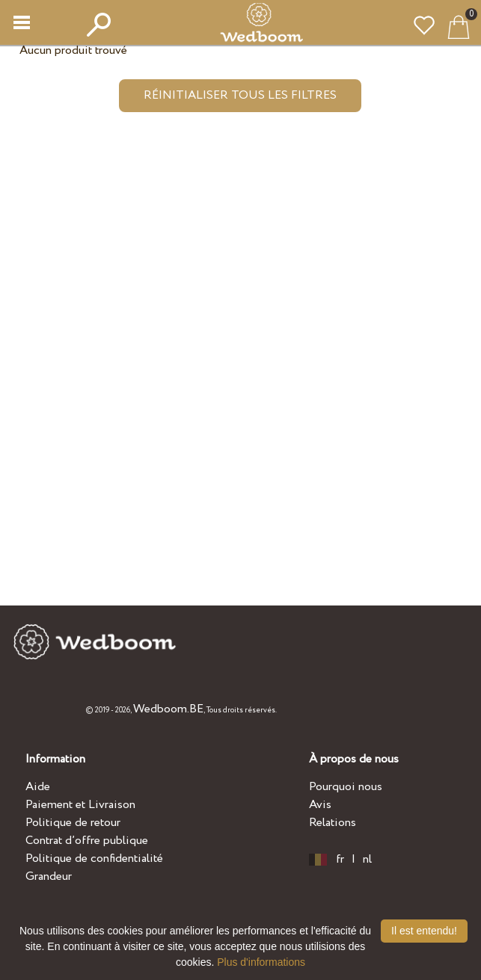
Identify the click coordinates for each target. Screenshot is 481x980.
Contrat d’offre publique (87, 841)
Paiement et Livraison (80, 805)
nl (367, 860)
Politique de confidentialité (94, 859)
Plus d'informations (261, 962)
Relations (333, 823)
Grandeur (49, 876)
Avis (320, 805)
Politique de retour (73, 823)
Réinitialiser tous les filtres (240, 95)
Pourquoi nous (346, 787)
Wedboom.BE (168, 709)
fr (340, 860)
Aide (38, 787)
